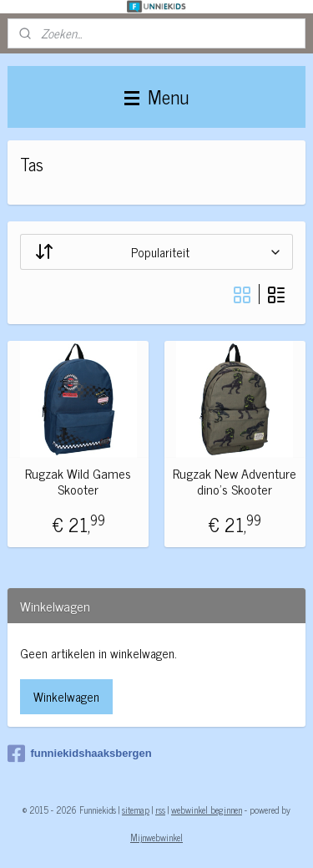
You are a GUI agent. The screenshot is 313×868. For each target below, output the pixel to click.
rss (160, 810)
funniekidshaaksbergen (79, 754)
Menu (156, 96)
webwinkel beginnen (207, 810)
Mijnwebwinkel (156, 837)
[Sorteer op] (156, 252)
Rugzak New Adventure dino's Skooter (235, 481)
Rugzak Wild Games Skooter (78, 481)
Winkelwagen (66, 696)
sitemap (136, 810)
